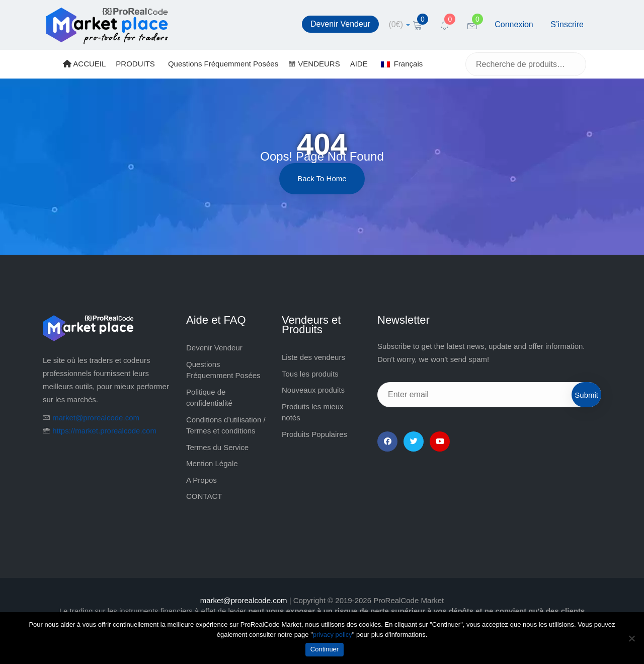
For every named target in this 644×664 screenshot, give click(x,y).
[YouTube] (440, 441)
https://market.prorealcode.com (104, 431)
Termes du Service (217, 447)
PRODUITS (135, 64)
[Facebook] (387, 441)
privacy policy (333, 635)
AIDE (359, 64)
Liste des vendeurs (313, 357)
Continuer (325, 649)
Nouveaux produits (313, 390)
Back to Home (322, 178)
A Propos (202, 480)
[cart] (400, 24)
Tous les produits (310, 374)
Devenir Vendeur (340, 24)
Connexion (514, 24)
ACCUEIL (84, 64)
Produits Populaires (314, 434)
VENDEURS (314, 64)
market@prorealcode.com (96, 418)
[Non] (631, 638)
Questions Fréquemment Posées (223, 64)
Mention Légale (212, 463)
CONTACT (204, 496)
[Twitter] (414, 441)
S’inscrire (567, 24)
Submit (586, 395)
